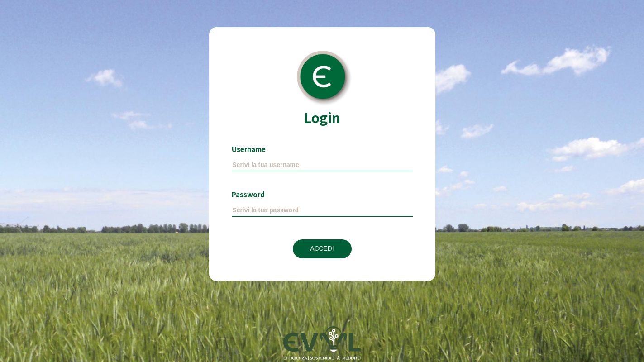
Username (249, 149)
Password (248, 194)
